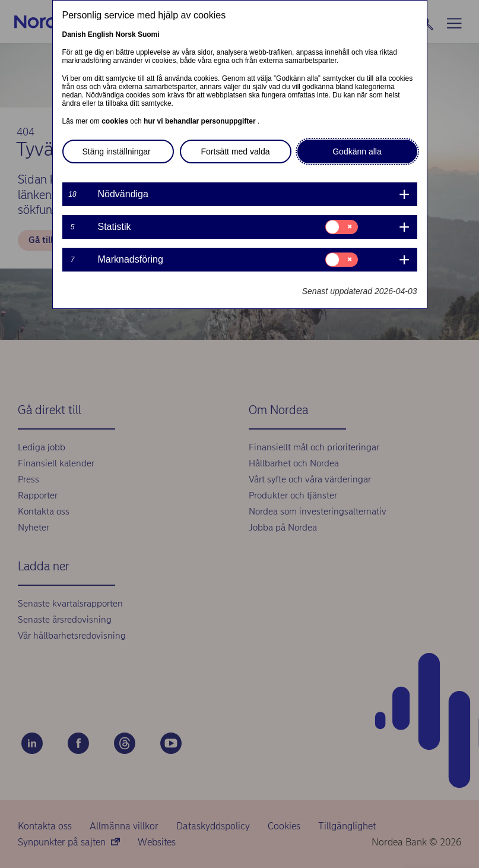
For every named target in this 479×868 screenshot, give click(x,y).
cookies (116, 121)
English (101, 34)
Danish (74, 34)
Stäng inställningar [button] (117, 151)
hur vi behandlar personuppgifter (201, 121)
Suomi (149, 34)
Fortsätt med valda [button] (236, 151)
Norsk (126, 34)
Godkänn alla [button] (357, 151)
